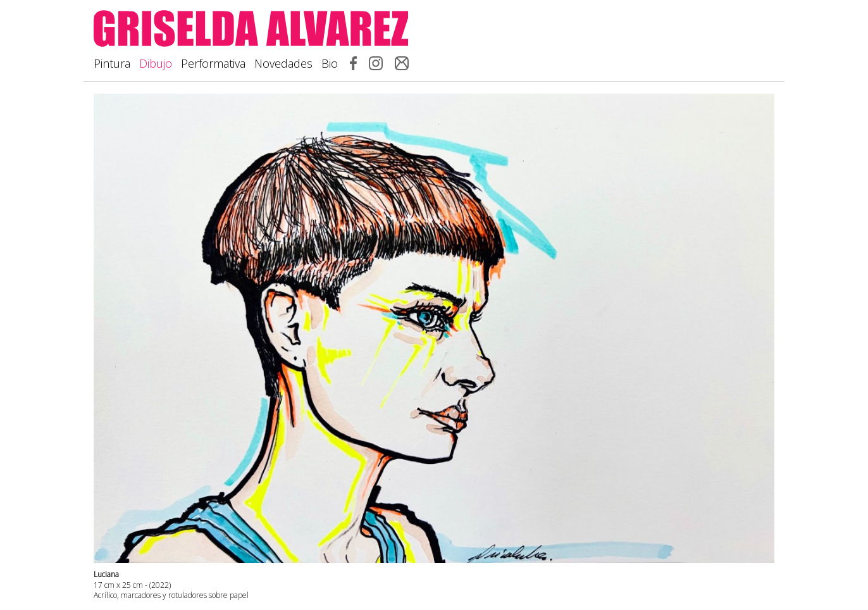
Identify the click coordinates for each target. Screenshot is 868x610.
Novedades (283, 63)
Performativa (213, 63)
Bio (330, 63)
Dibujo (156, 63)
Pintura (112, 63)
